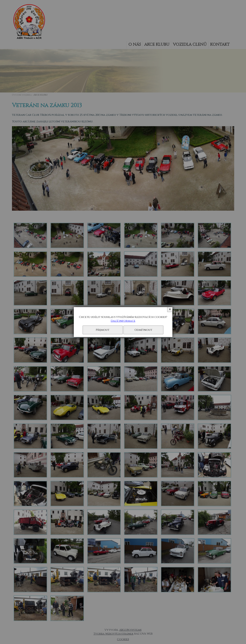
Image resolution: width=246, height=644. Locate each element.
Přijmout (103, 330)
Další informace (123, 321)
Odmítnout (143, 330)
